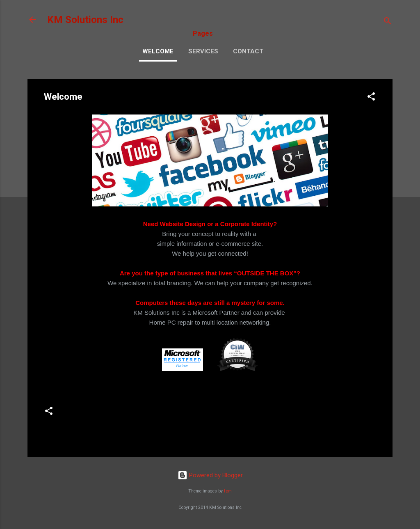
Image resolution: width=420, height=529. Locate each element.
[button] (371, 98)
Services (203, 51)
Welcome (158, 51)
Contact (248, 51)
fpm (228, 491)
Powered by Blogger (210, 475)
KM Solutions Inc (85, 20)
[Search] (388, 22)
